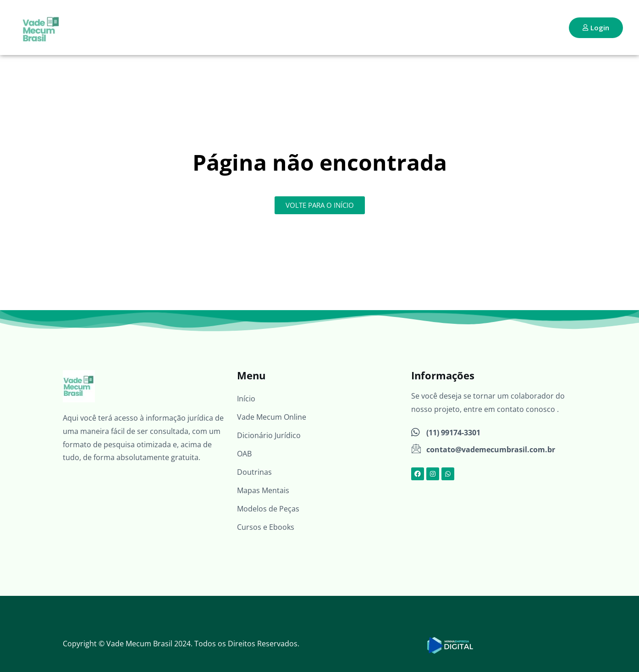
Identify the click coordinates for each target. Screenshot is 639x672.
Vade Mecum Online (272, 417)
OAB (244, 454)
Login (596, 28)
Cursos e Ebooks (266, 527)
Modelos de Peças (268, 509)
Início (246, 399)
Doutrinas (254, 472)
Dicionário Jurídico (269, 435)
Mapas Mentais (263, 490)
